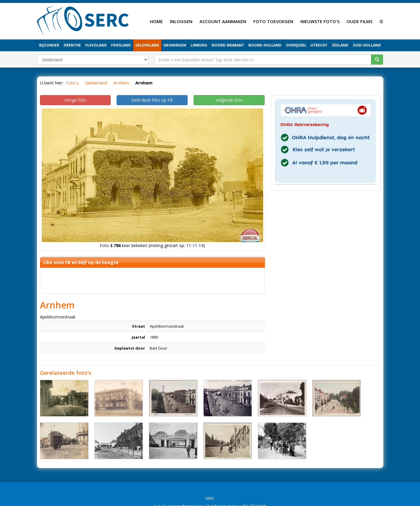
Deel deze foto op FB (152, 100)
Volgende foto (229, 100)
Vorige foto (75, 100)
